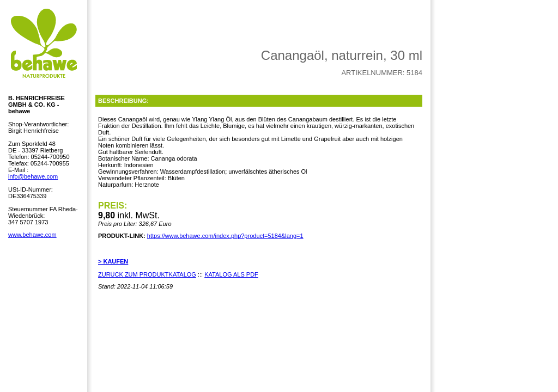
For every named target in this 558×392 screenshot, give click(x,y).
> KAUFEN (113, 261)
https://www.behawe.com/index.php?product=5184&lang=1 (225, 236)
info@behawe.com (33, 176)
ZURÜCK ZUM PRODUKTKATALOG (147, 274)
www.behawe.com (32, 235)
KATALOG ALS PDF (231, 274)
